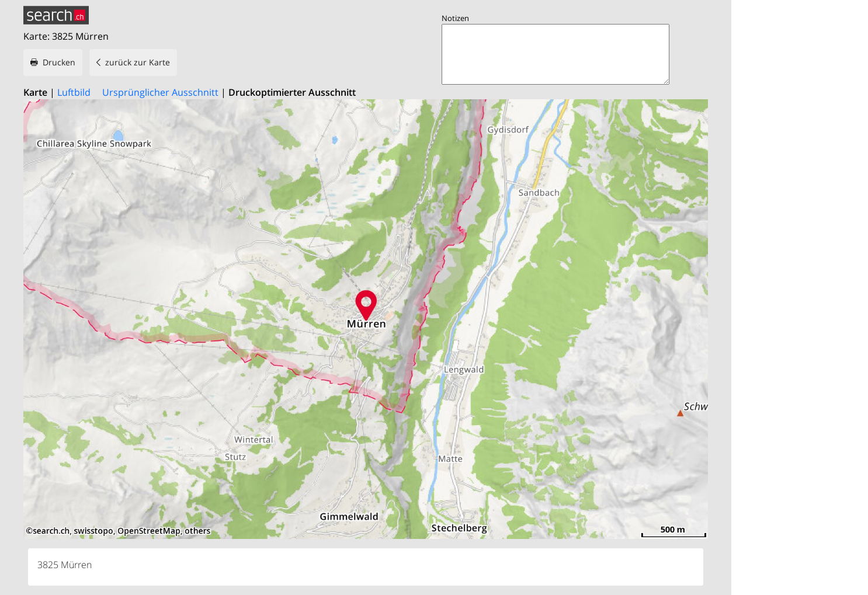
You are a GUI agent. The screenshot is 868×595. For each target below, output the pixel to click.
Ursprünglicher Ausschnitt (160, 92)
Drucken (59, 62)
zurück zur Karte (138, 62)
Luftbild (74, 92)
